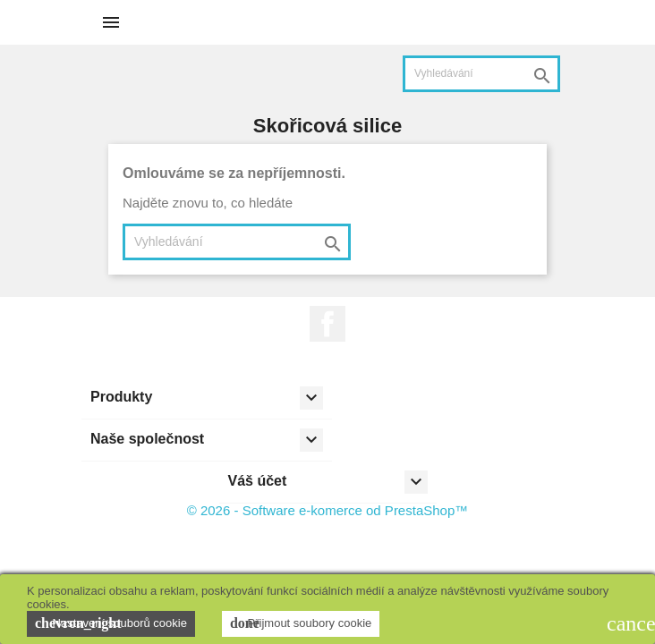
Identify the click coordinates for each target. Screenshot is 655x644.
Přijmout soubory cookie (301, 623)
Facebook (327, 324)
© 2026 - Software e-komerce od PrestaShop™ (328, 510)
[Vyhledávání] (481, 74)
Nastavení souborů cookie (111, 623)
